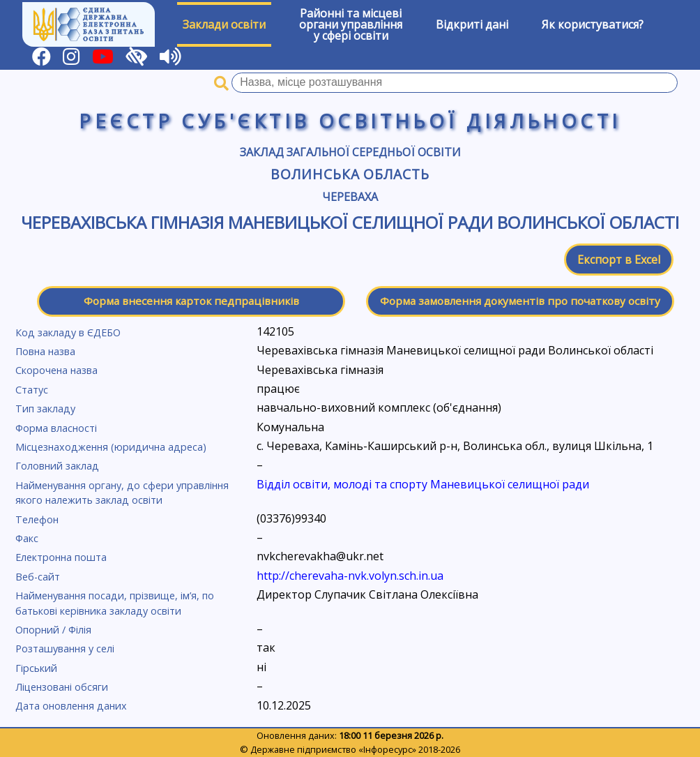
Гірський (36, 668)
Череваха (350, 197)
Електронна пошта (61, 557)
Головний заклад (57, 466)
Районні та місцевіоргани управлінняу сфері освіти (351, 24)
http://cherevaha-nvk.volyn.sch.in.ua (350, 576)
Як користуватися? (593, 24)
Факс (27, 538)
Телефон (37, 519)
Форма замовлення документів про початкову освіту (520, 301)
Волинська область (350, 174)
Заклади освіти (224, 24)
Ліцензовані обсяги (62, 687)
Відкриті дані (472, 24)
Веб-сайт (38, 577)
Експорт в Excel (619, 260)
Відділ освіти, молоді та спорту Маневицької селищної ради (423, 484)
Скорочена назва (56, 370)
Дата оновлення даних (71, 706)
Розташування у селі (65, 649)
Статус (32, 390)
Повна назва (45, 351)
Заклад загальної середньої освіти (350, 152)
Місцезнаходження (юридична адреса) (111, 447)
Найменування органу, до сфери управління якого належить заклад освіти (122, 493)
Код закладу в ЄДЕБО (68, 332)
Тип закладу (45, 409)
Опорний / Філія (53, 630)
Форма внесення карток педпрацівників (191, 301)
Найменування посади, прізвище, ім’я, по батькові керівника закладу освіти (115, 603)
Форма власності (56, 428)
